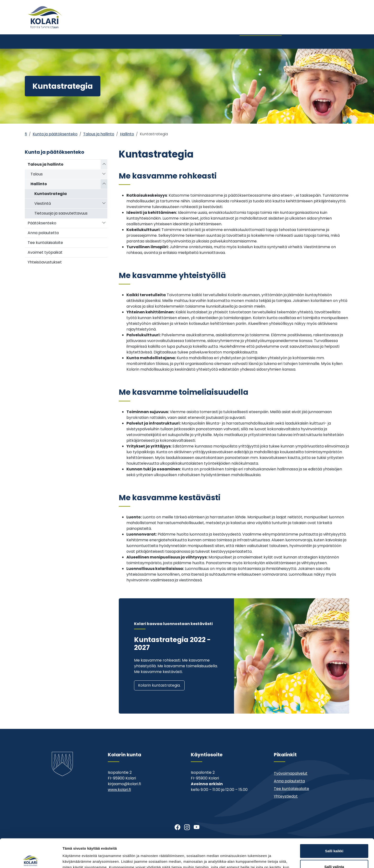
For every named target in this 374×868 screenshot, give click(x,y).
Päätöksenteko (42, 223)
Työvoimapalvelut (291, 773)
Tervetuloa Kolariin (203, 26)
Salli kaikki (334, 821)
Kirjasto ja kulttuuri (205, 41)
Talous (37, 174)
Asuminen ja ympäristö (40, 41)
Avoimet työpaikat (45, 252)
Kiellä (334, 852)
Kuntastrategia (51, 194)
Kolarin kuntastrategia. (159, 685)
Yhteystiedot (297, 26)
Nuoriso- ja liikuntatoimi (154, 41)
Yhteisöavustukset (45, 262)
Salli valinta (334, 837)
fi (26, 134)
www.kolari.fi (119, 790)
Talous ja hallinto (99, 134)
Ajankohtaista (239, 26)
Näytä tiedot (255, 859)
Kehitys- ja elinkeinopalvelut (311, 41)
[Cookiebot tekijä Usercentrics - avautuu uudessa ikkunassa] (31, 859)
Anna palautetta (43, 233)
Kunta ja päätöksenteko (255, 41)
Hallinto (127, 134)
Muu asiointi (269, 26)
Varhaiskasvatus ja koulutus (99, 41)
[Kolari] (45, 17)
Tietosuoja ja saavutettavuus (61, 213)
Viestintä (43, 203)
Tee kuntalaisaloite (45, 243)
